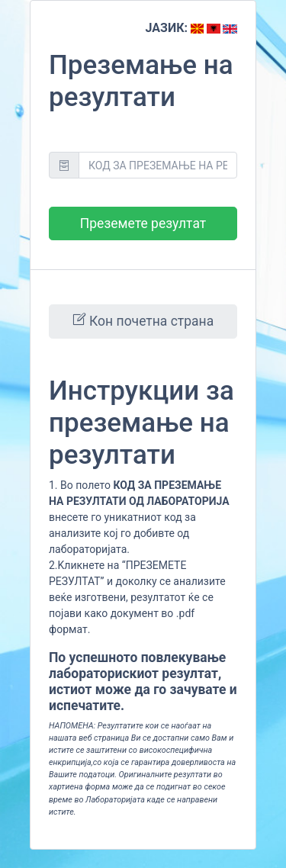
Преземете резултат (143, 223)
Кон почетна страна (143, 320)
